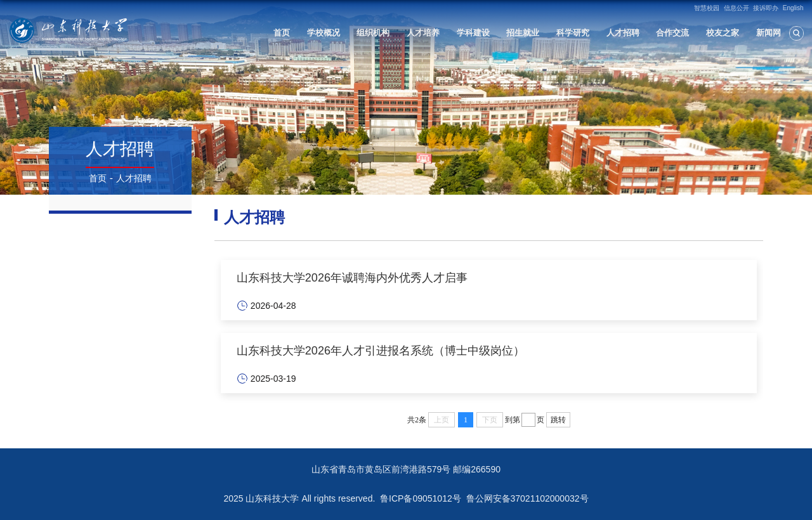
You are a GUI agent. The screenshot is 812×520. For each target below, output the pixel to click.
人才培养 (423, 33)
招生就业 (523, 33)
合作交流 (672, 33)
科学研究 (573, 33)
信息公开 (737, 8)
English (793, 8)
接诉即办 (766, 8)
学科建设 (473, 33)
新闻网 (769, 33)
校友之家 (723, 33)
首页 (282, 33)
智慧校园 (707, 8)
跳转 (558, 420)
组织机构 (373, 33)
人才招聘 (623, 33)
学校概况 (324, 33)
